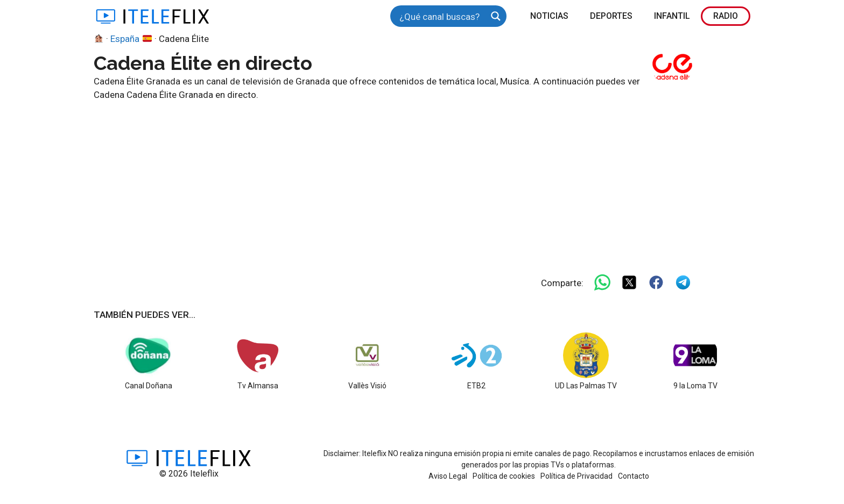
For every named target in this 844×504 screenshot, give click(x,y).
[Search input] (441, 16)
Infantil (672, 16)
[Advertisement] (417, 183)
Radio (726, 16)
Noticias (549, 16)
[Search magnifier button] (496, 16)
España (131, 39)
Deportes (611, 16)
